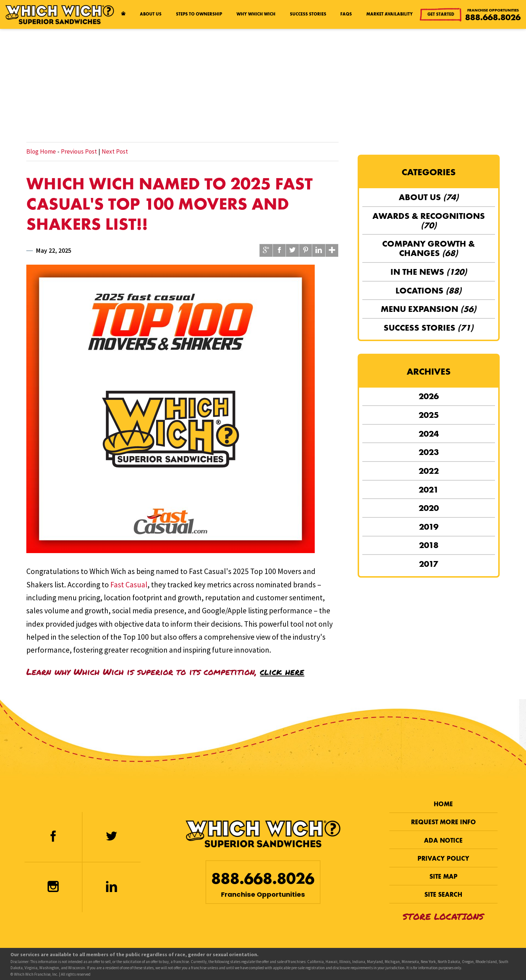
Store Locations (443, 916)
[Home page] (123, 15)
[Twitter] (112, 837)
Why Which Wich (256, 14)
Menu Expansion (428, 309)
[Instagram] (53, 887)
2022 (429, 471)
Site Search (443, 895)
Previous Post (79, 151)
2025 (429, 415)
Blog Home (41, 151)
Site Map (443, 877)
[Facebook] (53, 837)
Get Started (442, 14)
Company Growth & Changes (428, 248)
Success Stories (308, 14)
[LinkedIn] (112, 887)
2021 (428, 490)
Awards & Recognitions (429, 221)
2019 (429, 527)
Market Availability (390, 14)
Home (443, 804)
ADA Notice (443, 841)
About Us (151, 14)
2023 (429, 452)
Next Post (115, 151)
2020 (429, 508)
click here (282, 672)
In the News (429, 272)
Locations (428, 291)
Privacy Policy (443, 859)
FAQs (346, 14)
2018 (429, 545)
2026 (429, 396)
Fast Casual (129, 585)
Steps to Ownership (199, 14)
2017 (428, 564)
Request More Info (443, 822)
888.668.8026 (493, 17)
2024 (429, 434)
